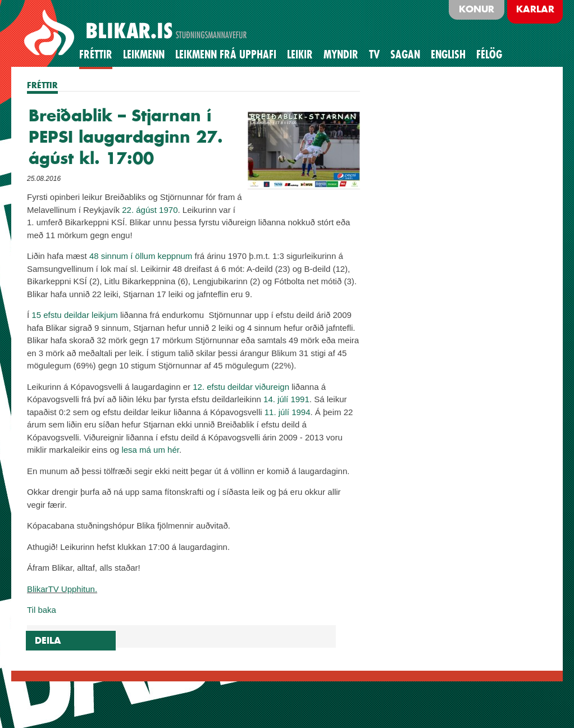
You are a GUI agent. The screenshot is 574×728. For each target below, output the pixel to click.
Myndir (341, 54)
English (448, 54)
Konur (477, 9)
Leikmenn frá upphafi (226, 54)
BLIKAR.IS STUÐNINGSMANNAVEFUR (137, 33)
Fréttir (96, 54)
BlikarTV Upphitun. (62, 589)
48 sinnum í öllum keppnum (141, 256)
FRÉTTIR (42, 85)
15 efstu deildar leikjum (74, 315)
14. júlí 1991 (286, 399)
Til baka (42, 610)
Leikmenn (144, 54)
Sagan (405, 54)
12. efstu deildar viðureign (241, 387)
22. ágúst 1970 (150, 210)
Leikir (300, 54)
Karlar (535, 9)
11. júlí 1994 (288, 412)
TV (374, 54)
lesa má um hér (150, 450)
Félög (489, 54)
